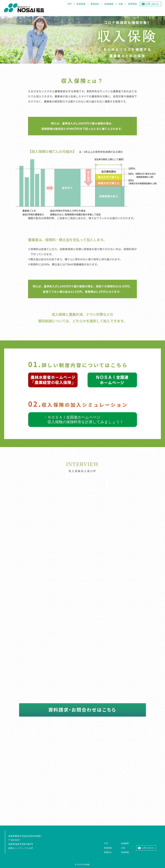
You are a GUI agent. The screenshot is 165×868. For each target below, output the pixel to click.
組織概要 (109, 4)
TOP (69, 4)
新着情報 (81, 4)
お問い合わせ (152, 4)
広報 (121, 4)
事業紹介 (95, 4)
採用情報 (132, 4)
